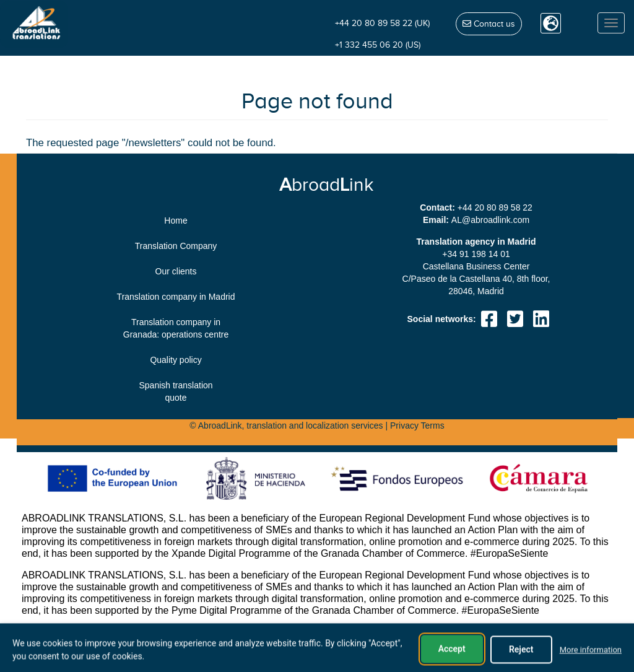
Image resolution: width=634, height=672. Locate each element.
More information (591, 662)
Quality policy (176, 360)
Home (176, 220)
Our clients (176, 271)
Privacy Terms (417, 425)
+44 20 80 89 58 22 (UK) (382, 23)
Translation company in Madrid (176, 297)
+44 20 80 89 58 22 (495, 207)
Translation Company (176, 246)
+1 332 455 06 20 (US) (378, 45)
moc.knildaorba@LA (490, 220)
